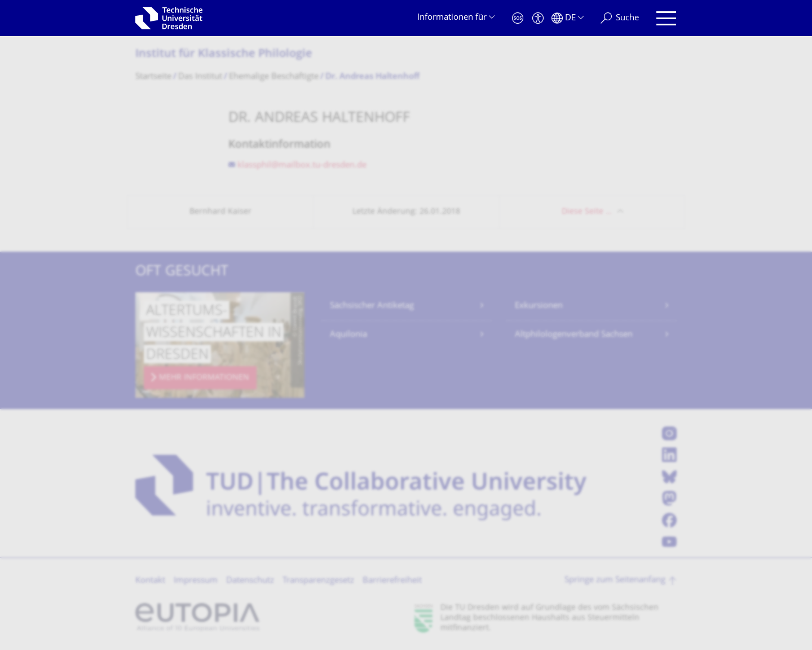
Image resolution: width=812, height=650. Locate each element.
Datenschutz (250, 581)
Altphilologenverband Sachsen (574, 335)
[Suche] (620, 18)
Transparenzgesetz (318, 581)
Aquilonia (348, 335)
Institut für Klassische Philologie (224, 54)
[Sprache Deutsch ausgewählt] (568, 18)
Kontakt (150, 581)
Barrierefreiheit (392, 581)
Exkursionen (539, 306)
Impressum (196, 581)
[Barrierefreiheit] (538, 18)
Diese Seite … (587, 212)
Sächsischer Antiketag (372, 306)
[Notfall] (518, 18)
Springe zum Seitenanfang (615, 580)
